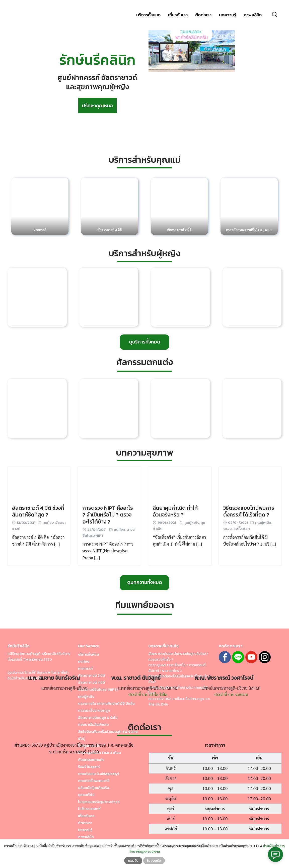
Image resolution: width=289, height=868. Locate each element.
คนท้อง (48, 523)
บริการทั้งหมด (148, 15)
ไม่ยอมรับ (154, 860)
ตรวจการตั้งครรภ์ (237, 529)
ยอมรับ (133, 860)
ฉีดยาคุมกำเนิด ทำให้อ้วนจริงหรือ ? (175, 511)
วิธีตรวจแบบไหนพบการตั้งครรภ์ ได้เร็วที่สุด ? (249, 511)
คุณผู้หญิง (191, 523)
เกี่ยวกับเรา (178, 15)
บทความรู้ (228, 15)
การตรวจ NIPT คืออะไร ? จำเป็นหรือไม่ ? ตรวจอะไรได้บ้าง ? (108, 515)
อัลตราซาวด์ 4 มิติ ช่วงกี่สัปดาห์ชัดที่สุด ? (38, 511)
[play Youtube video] (192, 48)
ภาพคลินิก (253, 15)
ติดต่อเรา (203, 15)
